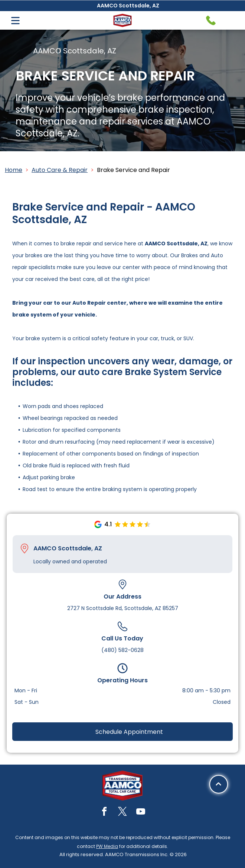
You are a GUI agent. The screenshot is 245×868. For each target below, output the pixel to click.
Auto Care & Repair (60, 170)
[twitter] (122, 813)
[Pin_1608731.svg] (24, 549)
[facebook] (104, 813)
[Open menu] (15, 21)
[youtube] (141, 813)
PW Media (107, 846)
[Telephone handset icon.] (211, 20)
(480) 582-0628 (122, 650)
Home (14, 170)
